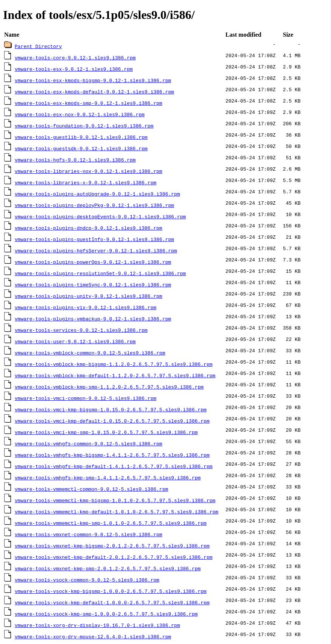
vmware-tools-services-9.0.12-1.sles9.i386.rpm (81, 330)
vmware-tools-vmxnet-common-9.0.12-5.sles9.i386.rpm (89, 534)
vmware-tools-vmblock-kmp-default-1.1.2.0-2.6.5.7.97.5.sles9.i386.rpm (115, 375)
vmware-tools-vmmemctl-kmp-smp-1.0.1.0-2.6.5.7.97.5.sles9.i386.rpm (111, 523)
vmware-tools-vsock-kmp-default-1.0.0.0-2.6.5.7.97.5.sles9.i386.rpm (112, 602)
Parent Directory (38, 46)
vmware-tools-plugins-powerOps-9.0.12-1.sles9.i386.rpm (93, 262)
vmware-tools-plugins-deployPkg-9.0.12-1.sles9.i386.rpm (94, 205)
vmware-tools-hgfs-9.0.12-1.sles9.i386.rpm (75, 160)
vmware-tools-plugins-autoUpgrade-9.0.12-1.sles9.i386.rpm (97, 194)
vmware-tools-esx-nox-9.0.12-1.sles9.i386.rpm (80, 114)
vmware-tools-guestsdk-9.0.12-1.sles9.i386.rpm (81, 148)
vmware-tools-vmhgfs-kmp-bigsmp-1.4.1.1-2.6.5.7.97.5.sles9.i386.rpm (112, 455)
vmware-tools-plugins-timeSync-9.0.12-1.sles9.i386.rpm (93, 285)
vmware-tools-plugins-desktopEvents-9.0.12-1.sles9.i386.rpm (100, 216)
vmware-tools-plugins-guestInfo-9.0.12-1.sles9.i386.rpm (94, 239)
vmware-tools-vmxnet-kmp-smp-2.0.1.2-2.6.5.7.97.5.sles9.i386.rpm (108, 568)
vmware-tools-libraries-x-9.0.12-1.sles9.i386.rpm (85, 182)
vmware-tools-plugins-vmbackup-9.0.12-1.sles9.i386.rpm (93, 319)
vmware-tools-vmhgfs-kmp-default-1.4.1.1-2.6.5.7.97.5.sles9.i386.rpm (114, 466)
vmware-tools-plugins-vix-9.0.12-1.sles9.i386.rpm (85, 307)
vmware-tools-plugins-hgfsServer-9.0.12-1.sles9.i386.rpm (96, 250)
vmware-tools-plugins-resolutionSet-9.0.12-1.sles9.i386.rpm (100, 273)
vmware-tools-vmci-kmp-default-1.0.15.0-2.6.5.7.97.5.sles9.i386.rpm (112, 421)
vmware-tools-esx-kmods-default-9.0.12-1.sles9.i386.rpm (94, 92)
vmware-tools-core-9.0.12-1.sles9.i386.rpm (75, 58)
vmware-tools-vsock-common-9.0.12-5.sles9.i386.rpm (87, 580)
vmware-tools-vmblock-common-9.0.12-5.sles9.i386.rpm (90, 353)
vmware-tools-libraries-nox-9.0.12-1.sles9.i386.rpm (89, 171)
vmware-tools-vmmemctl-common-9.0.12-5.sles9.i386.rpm (92, 489)
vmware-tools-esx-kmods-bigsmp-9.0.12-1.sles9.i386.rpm (93, 80)
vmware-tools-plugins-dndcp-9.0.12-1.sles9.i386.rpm (89, 228)
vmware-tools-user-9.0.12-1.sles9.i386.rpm (75, 341)
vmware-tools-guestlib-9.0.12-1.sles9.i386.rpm (81, 137)
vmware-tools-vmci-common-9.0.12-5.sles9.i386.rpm (85, 398)
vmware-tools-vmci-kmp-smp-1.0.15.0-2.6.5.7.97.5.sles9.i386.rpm (106, 432)
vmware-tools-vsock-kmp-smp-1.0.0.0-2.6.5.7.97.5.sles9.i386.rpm (106, 614)
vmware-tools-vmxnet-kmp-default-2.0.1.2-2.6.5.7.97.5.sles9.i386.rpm (114, 557)
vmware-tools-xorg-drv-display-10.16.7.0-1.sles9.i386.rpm (97, 625)
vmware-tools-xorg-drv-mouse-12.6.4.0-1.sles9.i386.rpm (93, 636)
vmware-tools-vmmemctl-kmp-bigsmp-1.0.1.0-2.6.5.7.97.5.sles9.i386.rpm (115, 500)
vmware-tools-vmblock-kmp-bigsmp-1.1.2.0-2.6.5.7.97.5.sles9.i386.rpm (114, 364)
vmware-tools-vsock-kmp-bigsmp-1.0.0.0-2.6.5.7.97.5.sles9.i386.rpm (111, 591)
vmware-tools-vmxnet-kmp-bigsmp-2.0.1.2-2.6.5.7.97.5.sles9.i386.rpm (112, 546)
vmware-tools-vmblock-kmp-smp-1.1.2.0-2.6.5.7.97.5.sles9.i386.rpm (109, 387)
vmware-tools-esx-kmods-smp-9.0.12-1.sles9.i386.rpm (89, 103)
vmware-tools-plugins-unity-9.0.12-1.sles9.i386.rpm (89, 296)
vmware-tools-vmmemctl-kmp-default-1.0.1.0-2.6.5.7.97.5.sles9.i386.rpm (117, 512)
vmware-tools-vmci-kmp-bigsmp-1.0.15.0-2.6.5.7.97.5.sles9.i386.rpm (111, 409)
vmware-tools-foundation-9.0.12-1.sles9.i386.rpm (84, 126)
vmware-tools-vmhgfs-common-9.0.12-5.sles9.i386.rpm (89, 443)
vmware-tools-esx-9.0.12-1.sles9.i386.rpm (74, 69)
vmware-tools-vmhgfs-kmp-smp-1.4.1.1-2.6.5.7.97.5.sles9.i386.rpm (108, 478)
